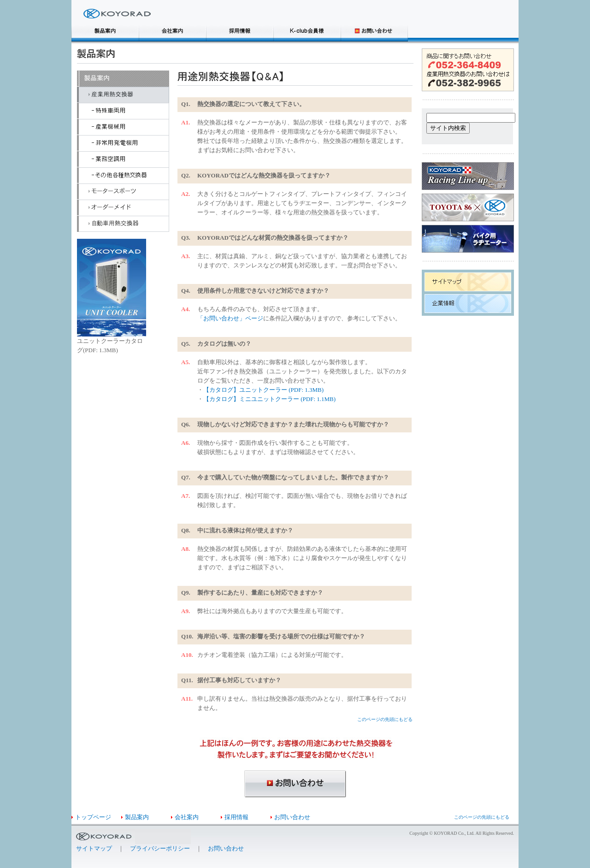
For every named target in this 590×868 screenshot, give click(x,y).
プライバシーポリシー (160, 848)
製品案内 (137, 817)
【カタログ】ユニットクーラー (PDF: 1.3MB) (263, 390)
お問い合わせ (292, 817)
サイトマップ (94, 848)
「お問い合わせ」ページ (230, 318)
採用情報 (236, 817)
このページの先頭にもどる (385, 719)
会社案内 (187, 817)
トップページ (93, 817)
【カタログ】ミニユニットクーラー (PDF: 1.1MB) (269, 399)
